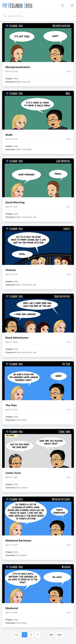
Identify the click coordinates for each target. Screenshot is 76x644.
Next (59, 635)
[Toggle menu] (72, 5)
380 (51, 635)
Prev (16, 635)
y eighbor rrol (17, 5)
